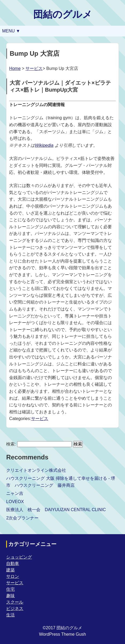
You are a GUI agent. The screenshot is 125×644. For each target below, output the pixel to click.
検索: (11, 444)
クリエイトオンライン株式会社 (36, 470)
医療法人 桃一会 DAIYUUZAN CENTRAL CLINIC (56, 510)
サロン (13, 576)
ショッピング (19, 557)
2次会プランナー (22, 518)
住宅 (10, 589)
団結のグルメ (63, 14)
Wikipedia (44, 145)
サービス (34, 68)
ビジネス (15, 609)
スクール (15, 602)
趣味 (10, 596)
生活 (10, 615)
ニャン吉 (15, 493)
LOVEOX (15, 502)
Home (15, 68)
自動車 (13, 563)
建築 (10, 570)
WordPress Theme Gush (63, 634)
